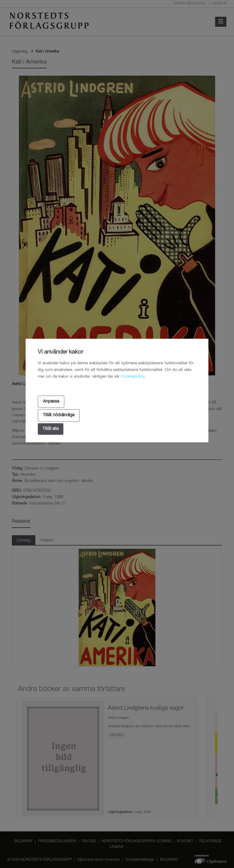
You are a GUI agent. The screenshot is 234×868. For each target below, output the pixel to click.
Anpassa (51, 401)
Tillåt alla (51, 429)
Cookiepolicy (132, 377)
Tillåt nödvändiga (59, 415)
